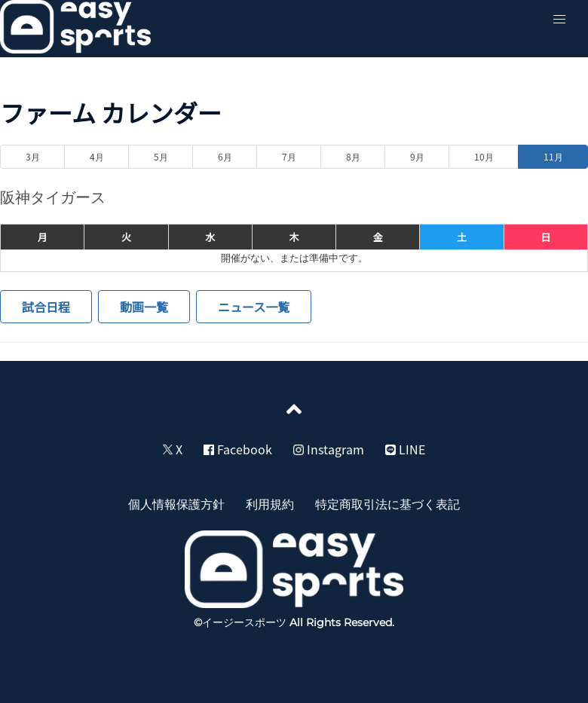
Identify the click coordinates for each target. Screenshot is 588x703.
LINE (405, 449)
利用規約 (270, 503)
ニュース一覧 (254, 307)
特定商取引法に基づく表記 (387, 503)
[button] (559, 20)
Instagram (329, 449)
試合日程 (46, 307)
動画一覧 (144, 307)
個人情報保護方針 (176, 503)
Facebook (238, 449)
